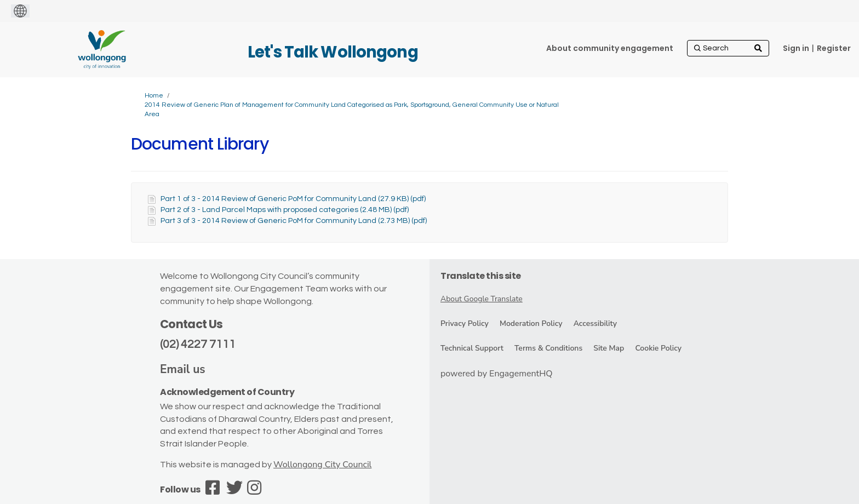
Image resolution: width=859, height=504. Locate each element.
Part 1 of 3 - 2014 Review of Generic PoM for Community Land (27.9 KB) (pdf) (293, 199)
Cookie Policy (658, 348)
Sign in (796, 48)
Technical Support (472, 348)
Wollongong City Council (322, 465)
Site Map (609, 348)
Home (154, 96)
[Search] (728, 48)
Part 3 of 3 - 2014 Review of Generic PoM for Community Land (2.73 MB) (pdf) (294, 221)
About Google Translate (482, 299)
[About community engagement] (610, 48)
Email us (183, 369)
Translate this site (481, 276)
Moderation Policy (531, 323)
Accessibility (595, 323)
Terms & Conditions (548, 348)
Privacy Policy (465, 323)
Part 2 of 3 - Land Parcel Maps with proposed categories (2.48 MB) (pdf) (285, 210)
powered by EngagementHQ (497, 374)
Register (834, 48)
